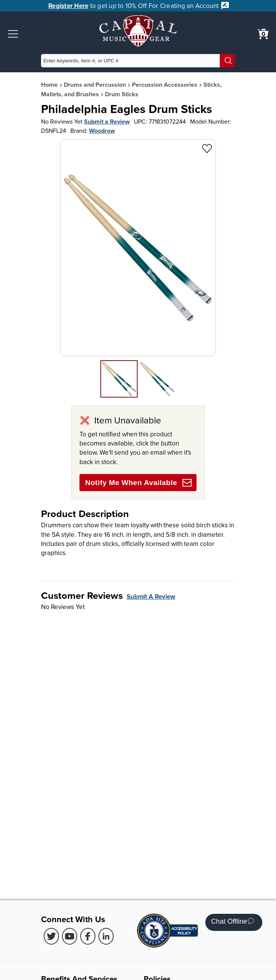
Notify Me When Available (138, 483)
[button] (13, 34)
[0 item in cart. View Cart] (263, 34)
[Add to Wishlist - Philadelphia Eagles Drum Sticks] (207, 148)
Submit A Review (151, 597)
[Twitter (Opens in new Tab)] (51, 936)
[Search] (227, 61)
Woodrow (102, 131)
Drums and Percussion (95, 85)
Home (49, 85)
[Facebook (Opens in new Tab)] (88, 936)
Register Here (68, 6)
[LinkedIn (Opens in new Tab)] (106, 936)
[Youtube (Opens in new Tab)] (70, 936)
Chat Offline (232, 922)
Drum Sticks (122, 94)
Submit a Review (107, 122)
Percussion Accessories (165, 85)
